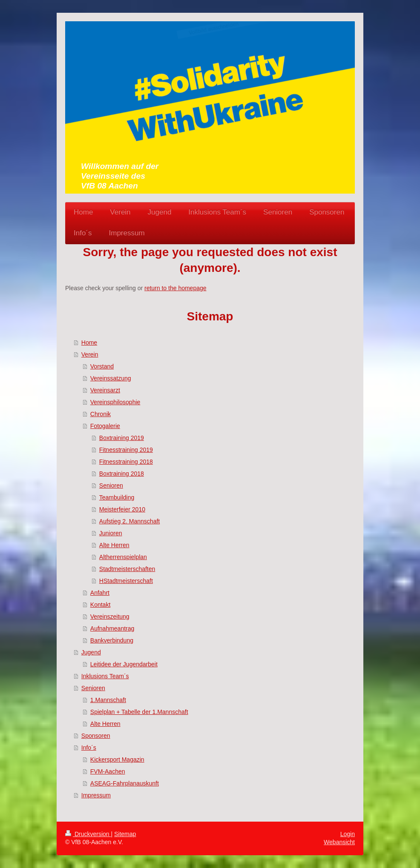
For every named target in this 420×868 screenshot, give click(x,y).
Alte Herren (114, 545)
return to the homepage (175, 288)
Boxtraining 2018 (122, 474)
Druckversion (88, 834)
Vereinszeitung (110, 617)
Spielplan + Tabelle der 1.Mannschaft (139, 712)
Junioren (111, 533)
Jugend (91, 652)
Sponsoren (96, 736)
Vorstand (102, 366)
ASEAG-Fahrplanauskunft (125, 783)
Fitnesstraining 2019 (126, 450)
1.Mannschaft (108, 700)
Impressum (96, 795)
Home (89, 343)
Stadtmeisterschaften (127, 569)
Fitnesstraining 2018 (126, 462)
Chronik (101, 414)
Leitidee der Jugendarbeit (124, 664)
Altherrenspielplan (123, 557)
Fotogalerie (105, 426)
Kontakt (100, 605)
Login (348, 834)
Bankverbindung (112, 640)
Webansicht (339, 842)
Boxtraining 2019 (122, 438)
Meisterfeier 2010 (122, 509)
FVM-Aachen (108, 771)
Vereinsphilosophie (115, 402)
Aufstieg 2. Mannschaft (129, 521)
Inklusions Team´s (105, 676)
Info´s (89, 748)
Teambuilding (117, 497)
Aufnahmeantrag (112, 628)
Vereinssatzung (111, 378)
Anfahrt (100, 593)
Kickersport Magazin (117, 759)
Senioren (111, 485)
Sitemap (125, 834)
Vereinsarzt (105, 390)
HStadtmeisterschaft (126, 581)
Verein (90, 354)
